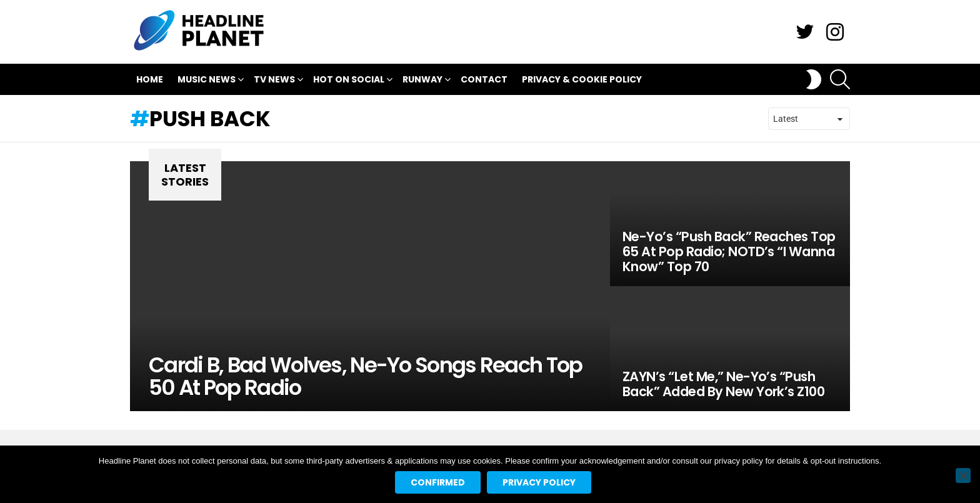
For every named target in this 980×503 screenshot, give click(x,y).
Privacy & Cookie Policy (582, 79)
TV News (274, 81)
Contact (484, 79)
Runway (422, 81)
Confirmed (438, 482)
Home (150, 79)
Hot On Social (349, 81)
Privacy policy (539, 482)
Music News (207, 81)
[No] (963, 476)
